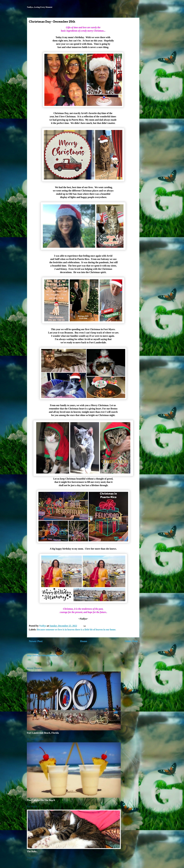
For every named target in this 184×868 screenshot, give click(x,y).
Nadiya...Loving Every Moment (40, 7)
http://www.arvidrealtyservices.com (45, 655)
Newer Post (36, 641)
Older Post (131, 641)
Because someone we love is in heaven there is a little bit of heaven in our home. (76, 630)
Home (84, 641)
